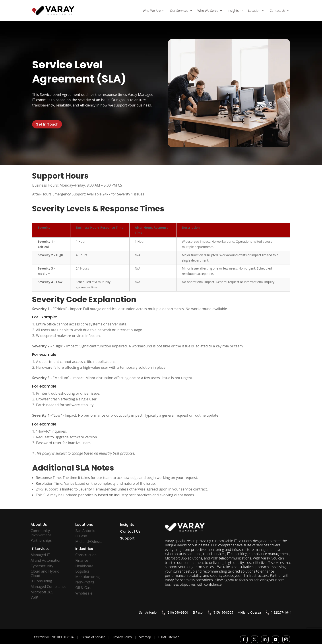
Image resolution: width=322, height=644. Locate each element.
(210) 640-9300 (177, 612)
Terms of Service (93, 637)
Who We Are (152, 11)
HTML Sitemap (169, 637)
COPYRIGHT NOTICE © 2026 (54, 637)
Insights (233, 11)
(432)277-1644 (281, 612)
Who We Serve (208, 11)
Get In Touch (47, 124)
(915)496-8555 (223, 612)
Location (254, 11)
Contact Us (278, 11)
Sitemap (145, 637)
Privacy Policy (122, 637)
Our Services (179, 11)
